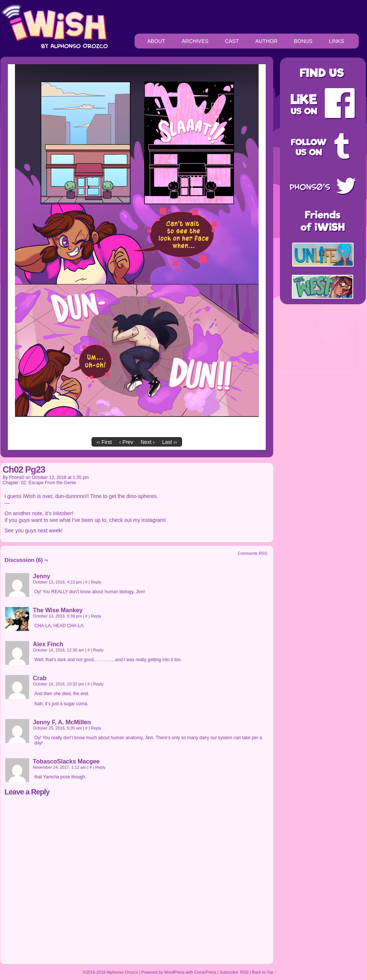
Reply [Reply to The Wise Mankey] (96, 616)
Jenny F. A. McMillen (62, 722)
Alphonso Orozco (122, 972)
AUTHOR (266, 41)
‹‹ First (104, 442)
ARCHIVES (195, 41)
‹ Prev (126, 442)
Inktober (63, 513)
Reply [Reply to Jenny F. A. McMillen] (96, 728)
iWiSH (54, 26)
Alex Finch (48, 644)
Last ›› (170, 442)
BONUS (303, 41)
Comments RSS (252, 553)
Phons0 (17, 477)
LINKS (336, 41)
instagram (153, 520)
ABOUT (156, 41)
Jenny (41, 576)
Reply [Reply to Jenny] (96, 582)
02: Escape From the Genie (48, 483)
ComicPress (205, 972)
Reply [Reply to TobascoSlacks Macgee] (101, 767)
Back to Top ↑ (264, 972)
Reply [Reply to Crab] (98, 684)
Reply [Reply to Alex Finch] (98, 650)
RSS (245, 972)
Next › (147, 442)
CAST (232, 41)
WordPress (175, 972)
